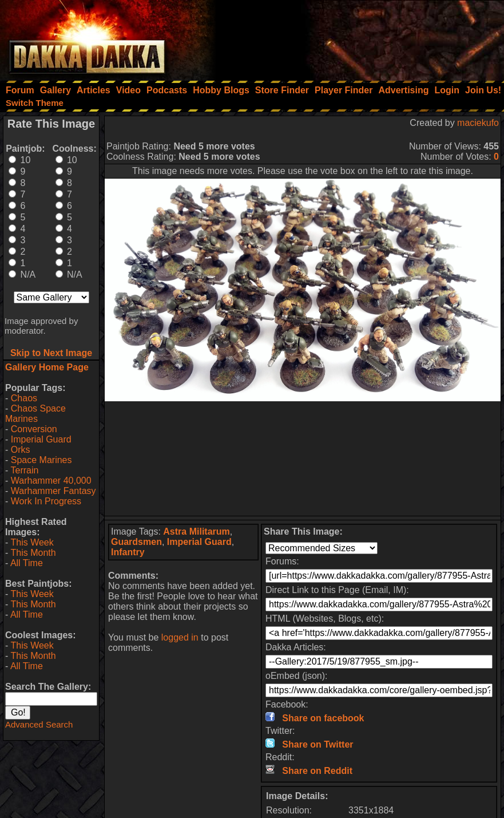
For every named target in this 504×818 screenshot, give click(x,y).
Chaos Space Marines (35, 414)
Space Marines (41, 460)
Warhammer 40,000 (51, 481)
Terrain (24, 470)
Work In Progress (46, 501)
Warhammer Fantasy (53, 491)
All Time (27, 563)
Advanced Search (39, 724)
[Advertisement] (350, 37)
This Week (32, 542)
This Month (33, 553)
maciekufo (478, 123)
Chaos (24, 398)
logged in (180, 637)
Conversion (34, 429)
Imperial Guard (41, 439)
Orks (21, 450)
